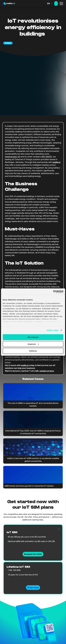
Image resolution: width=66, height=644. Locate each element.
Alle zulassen (33, 337)
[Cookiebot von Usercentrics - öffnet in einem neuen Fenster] (53, 292)
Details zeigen (53, 330)
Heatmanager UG (13, 157)
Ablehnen (33, 351)
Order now (33, 588)
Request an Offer (33, 554)
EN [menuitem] (48, 3)
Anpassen (33, 344)
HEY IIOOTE (47, 157)
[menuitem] (51, 3)
